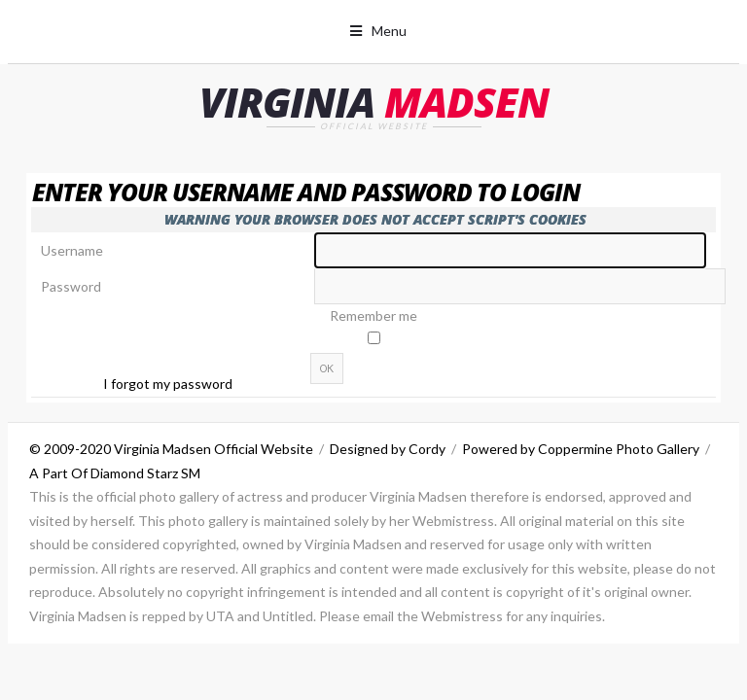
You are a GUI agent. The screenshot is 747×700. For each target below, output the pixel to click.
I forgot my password (168, 384)
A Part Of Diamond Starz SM (115, 473)
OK (327, 368)
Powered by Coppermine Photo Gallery (581, 449)
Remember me (373, 315)
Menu (389, 31)
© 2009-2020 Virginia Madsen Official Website (171, 449)
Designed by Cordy (388, 449)
